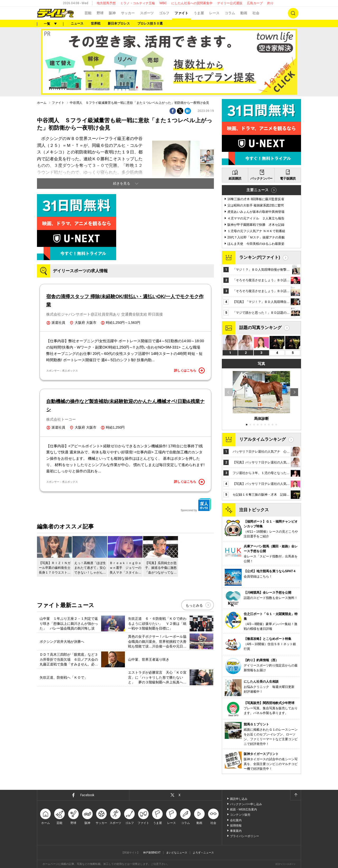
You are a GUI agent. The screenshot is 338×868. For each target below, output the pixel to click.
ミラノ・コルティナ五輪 (138, 3)
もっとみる (194, 605)
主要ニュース (257, 190)
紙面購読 (235, 179)
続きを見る (122, 183)
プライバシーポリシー (245, 836)
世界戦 (96, 24)
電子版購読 (288, 179)
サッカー (128, 13)
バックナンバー (261, 179)
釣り (270, 3)
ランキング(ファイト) (260, 257)
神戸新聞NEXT (152, 853)
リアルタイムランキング (262, 439)
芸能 (88, 13)
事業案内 (236, 831)
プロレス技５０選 (150, 24)
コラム (230, 13)
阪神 (112, 13)
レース (214, 13)
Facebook (87, 795)
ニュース (77, 24)
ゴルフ (164, 13)
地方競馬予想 (106, 3)
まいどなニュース (177, 853)
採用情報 (236, 825)
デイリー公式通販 (230, 3)
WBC (163, 3)
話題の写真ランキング (260, 328)
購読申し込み (239, 799)
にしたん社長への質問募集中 (192, 3)
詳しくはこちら (189, 370)
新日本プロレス (119, 24)
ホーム (42, 103)
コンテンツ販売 (240, 815)
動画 (244, 13)
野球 (100, 13)
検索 (293, 13)
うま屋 (199, 13)
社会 (256, 13)
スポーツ (147, 13)
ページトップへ (295, 795)
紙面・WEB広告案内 (243, 809)
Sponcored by (196, 505)
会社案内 (236, 820)
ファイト (181, 13)
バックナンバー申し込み (246, 804)
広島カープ (255, 3)
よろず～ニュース (203, 853)
